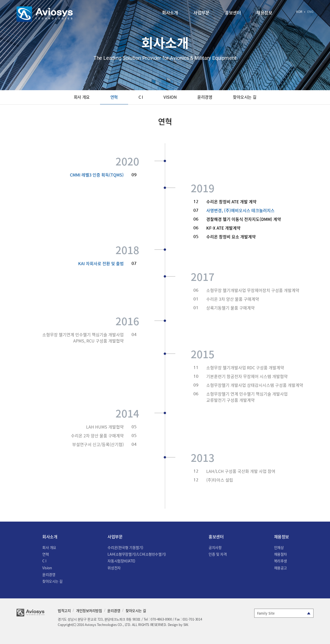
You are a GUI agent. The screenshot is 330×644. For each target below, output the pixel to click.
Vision (170, 97)
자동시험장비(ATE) (121, 561)
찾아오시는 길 (245, 97)
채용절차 (280, 554)
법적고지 (64, 610)
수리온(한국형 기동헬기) (125, 547)
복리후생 (280, 561)
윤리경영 (205, 97)
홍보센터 (233, 13)
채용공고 (280, 568)
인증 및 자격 (218, 554)
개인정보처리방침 (89, 610)
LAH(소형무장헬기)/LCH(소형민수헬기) (137, 554)
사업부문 (201, 13)
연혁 (114, 97)
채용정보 (264, 13)
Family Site (266, 613)
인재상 (279, 547)
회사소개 (170, 13)
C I (141, 97)
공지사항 (215, 547)
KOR (299, 12)
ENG (310, 12)
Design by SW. (178, 625)
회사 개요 (82, 97)
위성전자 (114, 568)
